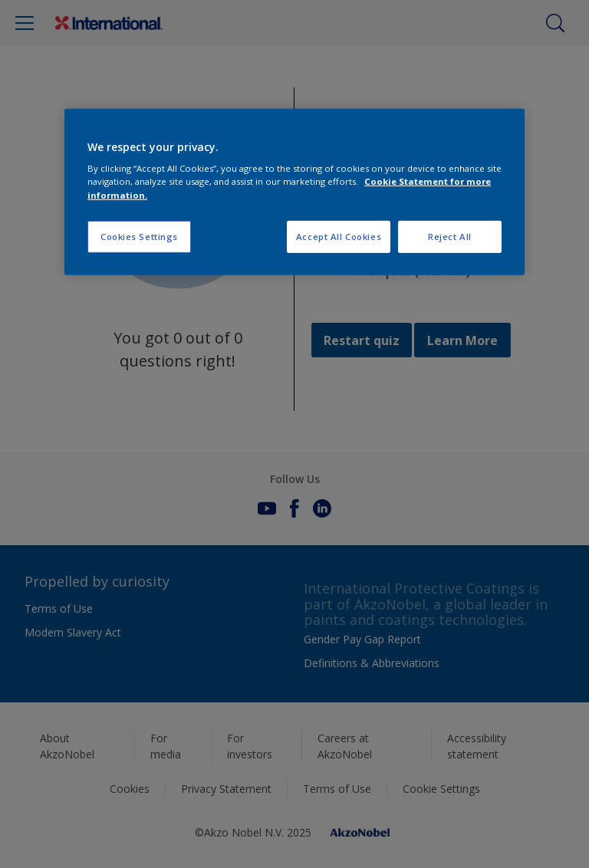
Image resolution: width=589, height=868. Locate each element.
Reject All (450, 236)
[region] (294, 192)
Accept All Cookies (339, 236)
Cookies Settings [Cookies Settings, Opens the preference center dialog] (139, 236)
